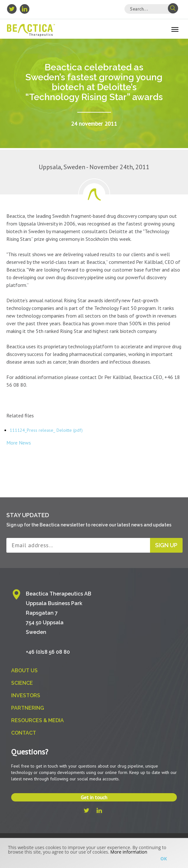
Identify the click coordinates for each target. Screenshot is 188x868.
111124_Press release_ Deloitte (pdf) (46, 430)
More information (129, 852)
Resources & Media (38, 720)
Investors (26, 695)
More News (19, 443)
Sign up (166, 545)
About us (24, 671)
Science (22, 683)
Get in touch (94, 797)
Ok (164, 859)
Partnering (28, 708)
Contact (24, 733)
